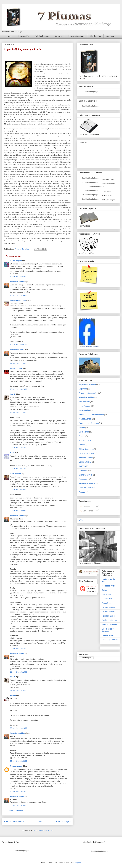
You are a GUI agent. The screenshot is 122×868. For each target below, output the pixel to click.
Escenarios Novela (87, 453)
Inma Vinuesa (16, 474)
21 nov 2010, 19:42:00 (19, 690)
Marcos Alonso (16, 766)
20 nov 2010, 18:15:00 (19, 649)
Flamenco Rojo (16, 368)
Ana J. (13, 394)
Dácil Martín (84, 432)
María (12, 453)
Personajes (84, 479)
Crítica (105, 590)
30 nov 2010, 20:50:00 (19, 805)
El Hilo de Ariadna (86, 449)
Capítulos (83, 389)
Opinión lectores (42, 36)
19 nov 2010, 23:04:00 (19, 295)
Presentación (23, 36)
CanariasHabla (108, 635)
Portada (82, 445)
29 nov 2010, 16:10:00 (19, 728)
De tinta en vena (109, 612)
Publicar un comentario (16, 810)
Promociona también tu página (89, 346)
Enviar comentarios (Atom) (43, 830)
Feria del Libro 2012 (87, 488)
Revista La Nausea (110, 620)
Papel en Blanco (109, 616)
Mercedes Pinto (108, 586)
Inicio (40, 822)
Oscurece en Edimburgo (87, 318)
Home (10, 36)
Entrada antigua (63, 822)
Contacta (110, 36)
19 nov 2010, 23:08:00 (19, 363)
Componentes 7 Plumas (89, 423)
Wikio (81, 520)
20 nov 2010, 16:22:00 (19, 511)
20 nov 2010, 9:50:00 (18, 490)
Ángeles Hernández (18, 300)
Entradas (85, 507)
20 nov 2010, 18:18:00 (19, 672)
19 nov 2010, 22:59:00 (19, 277)
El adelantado (108, 594)
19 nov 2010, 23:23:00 (19, 389)
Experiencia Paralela (87, 384)
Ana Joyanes (106, 191)
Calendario (83, 471)
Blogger (78, 863)
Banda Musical (85, 462)
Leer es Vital (107, 599)
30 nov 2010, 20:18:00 (19, 792)
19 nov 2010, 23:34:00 (19, 412)
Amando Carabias (17, 282)
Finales (82, 436)
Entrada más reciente (14, 822)
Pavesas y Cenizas (110, 640)
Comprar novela (86, 475)
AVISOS (82, 466)
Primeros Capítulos (76, 36)
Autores (58, 36)
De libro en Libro (109, 607)
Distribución (96, 36)
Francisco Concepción (88, 393)
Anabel (13, 695)
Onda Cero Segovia (109, 200)
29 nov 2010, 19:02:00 (19, 761)
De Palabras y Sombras (108, 630)
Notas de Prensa (86, 458)
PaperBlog (106, 603)
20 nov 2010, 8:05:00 (18, 469)
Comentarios (87, 511)
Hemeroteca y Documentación (91, 415)
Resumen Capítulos (87, 483)
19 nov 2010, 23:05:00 (19, 345)
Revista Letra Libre (110, 625)
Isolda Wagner (16, 261)
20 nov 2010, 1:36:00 (18, 448)
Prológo (82, 492)
